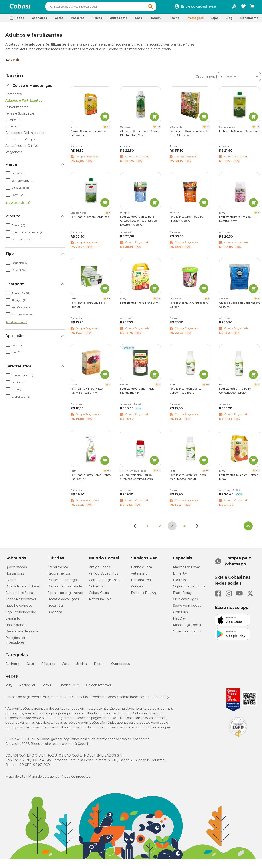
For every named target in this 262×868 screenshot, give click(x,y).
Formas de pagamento (65, 595)
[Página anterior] (135, 528)
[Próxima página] (197, 528)
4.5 (208, 129)
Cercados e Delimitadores (25, 135)
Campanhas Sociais (20, 595)
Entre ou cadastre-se (198, 8)
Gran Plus (180, 614)
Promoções (195, 20)
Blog (229, 20)
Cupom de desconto (189, 588)
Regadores (14, 154)
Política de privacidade (65, 588)
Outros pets (120, 666)
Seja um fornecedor (21, 614)
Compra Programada (105, 582)
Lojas (215, 20)
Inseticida (13, 122)
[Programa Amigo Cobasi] (234, 8)
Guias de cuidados (187, 633)
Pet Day (179, 620)
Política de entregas (63, 582)
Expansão (13, 620)
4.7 (208, 386)
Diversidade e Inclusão (23, 588)
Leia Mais (13, 62)
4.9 (158, 129)
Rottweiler (27, 687)
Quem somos (16, 569)
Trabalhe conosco (19, 608)
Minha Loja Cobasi (187, 627)
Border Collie (69, 687)
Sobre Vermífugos (187, 608)
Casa (66, 666)
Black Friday (182, 595)
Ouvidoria (55, 614)
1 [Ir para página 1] (147, 528)
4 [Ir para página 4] (185, 528)
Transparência (16, 627)
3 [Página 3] (172, 528)
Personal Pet (141, 582)
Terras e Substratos (20, 115)
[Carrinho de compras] (252, 8)
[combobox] (109, 8)
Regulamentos (59, 575)
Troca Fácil (55, 608)
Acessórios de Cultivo (22, 148)
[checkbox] (8, 175)
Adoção (137, 588)
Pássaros (48, 666)
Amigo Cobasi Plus (104, 575)
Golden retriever (99, 687)
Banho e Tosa (141, 569)
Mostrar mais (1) (17, 324)
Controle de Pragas (20, 141)
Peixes (99, 666)
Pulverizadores (17, 109)
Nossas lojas (15, 575)
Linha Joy (180, 575)
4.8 (109, 129)
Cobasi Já (96, 588)
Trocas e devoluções (63, 601)
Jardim (14, 78)
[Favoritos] (243, 8)
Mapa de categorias (44, 779)
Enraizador (13, 128)
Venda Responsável (21, 601)
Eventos (12, 582)
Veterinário (139, 575)
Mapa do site (15, 779)
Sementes (13, 96)
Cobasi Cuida (99, 595)
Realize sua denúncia (22, 633)
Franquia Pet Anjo (145, 595)
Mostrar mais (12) (18, 205)
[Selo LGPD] (238, 739)
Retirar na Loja (100, 601)
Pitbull (47, 687)
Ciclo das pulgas (185, 601)
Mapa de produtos (76, 779)
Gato (30, 666)
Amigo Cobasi (100, 569)
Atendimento (249, 20)
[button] (159, 8)
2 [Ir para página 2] (160, 528)
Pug (9, 687)
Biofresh (179, 582)
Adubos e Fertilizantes (24, 103)
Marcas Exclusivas (187, 569)
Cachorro (12, 666)
